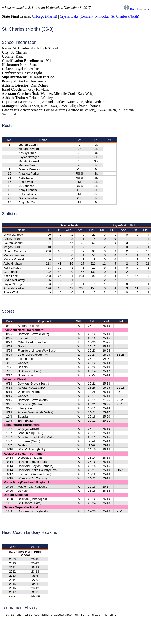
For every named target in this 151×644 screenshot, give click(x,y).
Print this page (136, 9)
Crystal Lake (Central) (76, 16)
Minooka (102, 16)
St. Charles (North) (125, 16)
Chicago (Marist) (45, 16)
